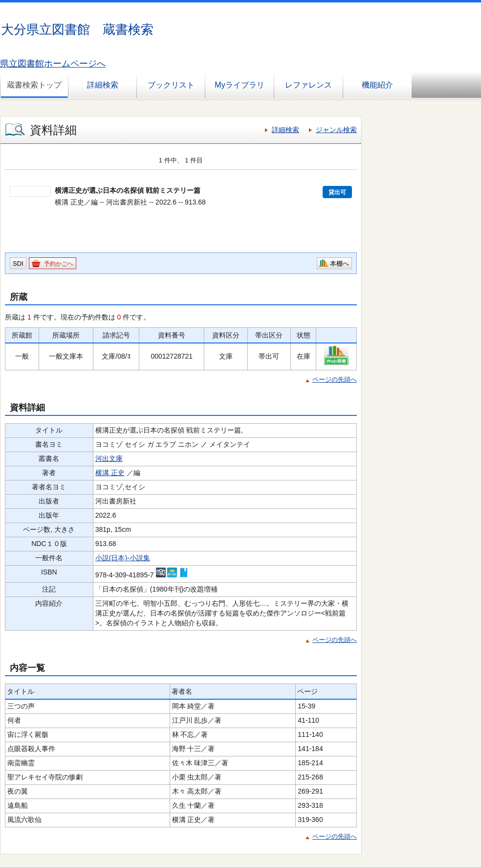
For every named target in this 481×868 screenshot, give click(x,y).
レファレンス (308, 85)
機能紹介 (377, 85)
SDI (18, 263)
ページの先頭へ (335, 379)
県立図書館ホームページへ (53, 64)
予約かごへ (59, 264)
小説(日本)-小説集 (123, 558)
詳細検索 (103, 85)
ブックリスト (171, 85)
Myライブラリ (239, 85)
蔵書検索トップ (34, 85)
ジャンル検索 (336, 130)
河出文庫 (109, 458)
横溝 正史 (110, 473)
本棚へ (339, 263)
